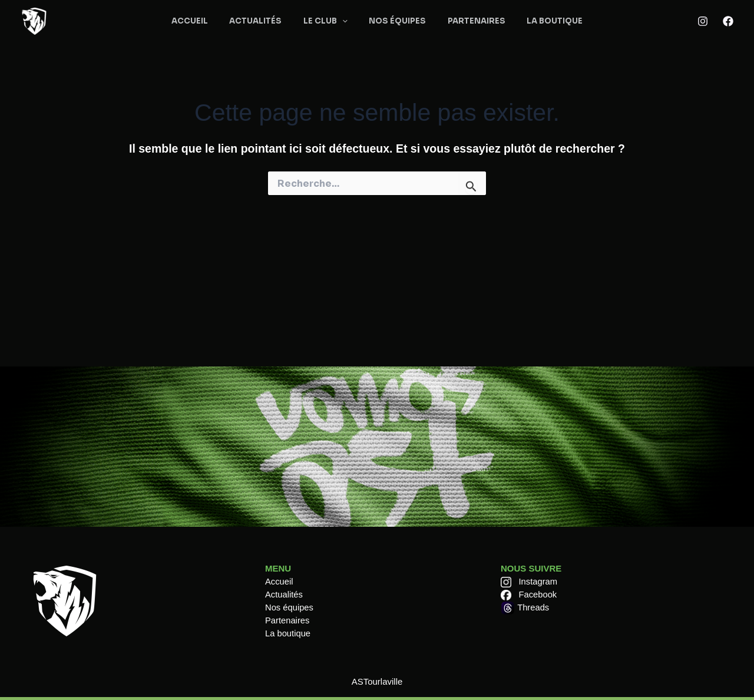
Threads (533, 607)
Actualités (284, 594)
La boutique (288, 633)
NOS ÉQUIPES (394, 21)
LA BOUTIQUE (539, 21)
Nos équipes (290, 607)
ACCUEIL (205, 21)
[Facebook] (728, 21)
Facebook (538, 594)
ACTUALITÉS (265, 21)
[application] (345, 22)
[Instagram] (703, 21)
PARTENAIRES (467, 21)
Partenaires (288, 620)
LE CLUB (328, 22)
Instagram (539, 581)
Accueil (279, 581)
